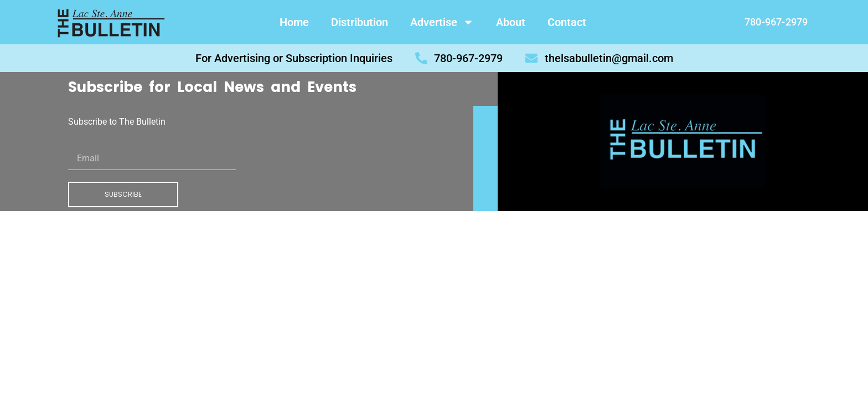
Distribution (360, 22)
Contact (567, 22)
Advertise (442, 22)
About (511, 22)
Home (294, 22)
